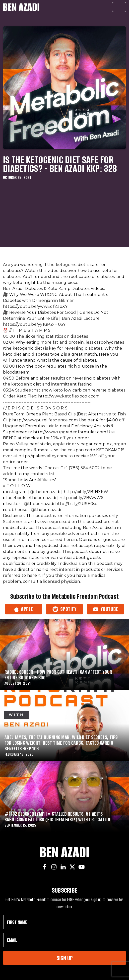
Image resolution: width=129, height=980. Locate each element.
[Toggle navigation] (119, 7)
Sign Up (65, 958)
